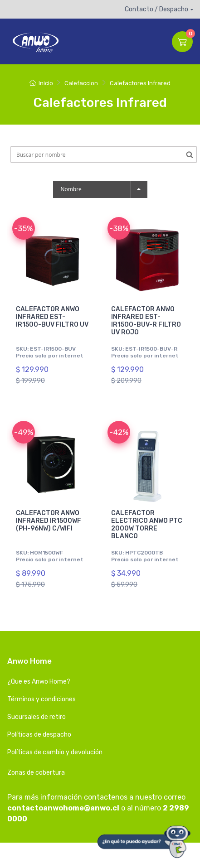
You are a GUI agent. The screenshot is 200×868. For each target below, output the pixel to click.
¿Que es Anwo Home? (39, 682)
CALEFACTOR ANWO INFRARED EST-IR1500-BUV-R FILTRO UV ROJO (146, 321)
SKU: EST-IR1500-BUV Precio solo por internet (50, 352)
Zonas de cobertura (36, 773)
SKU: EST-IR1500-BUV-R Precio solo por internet (145, 352)
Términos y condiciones (41, 699)
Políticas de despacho (39, 735)
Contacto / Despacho (156, 9)
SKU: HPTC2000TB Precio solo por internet (145, 556)
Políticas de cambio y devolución (55, 752)
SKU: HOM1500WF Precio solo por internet (50, 556)
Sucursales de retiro (37, 717)
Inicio (41, 83)
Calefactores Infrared (140, 83)
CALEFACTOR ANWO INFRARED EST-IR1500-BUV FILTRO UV (52, 317)
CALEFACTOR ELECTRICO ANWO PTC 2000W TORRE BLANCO (147, 524)
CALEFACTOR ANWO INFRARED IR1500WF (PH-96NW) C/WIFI (49, 521)
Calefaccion (81, 83)
